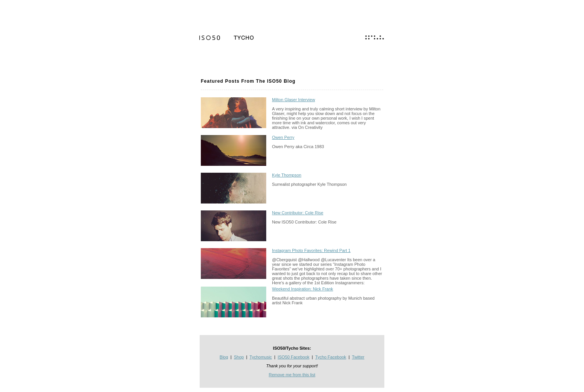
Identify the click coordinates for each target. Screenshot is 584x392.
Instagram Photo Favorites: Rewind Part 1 (311, 250)
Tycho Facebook (331, 357)
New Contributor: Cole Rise (298, 213)
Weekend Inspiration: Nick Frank (303, 289)
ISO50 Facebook (294, 357)
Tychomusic (261, 357)
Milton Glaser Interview (294, 100)
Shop (239, 357)
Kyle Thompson (287, 175)
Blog (224, 357)
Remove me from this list (292, 375)
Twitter (358, 357)
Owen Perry (283, 137)
